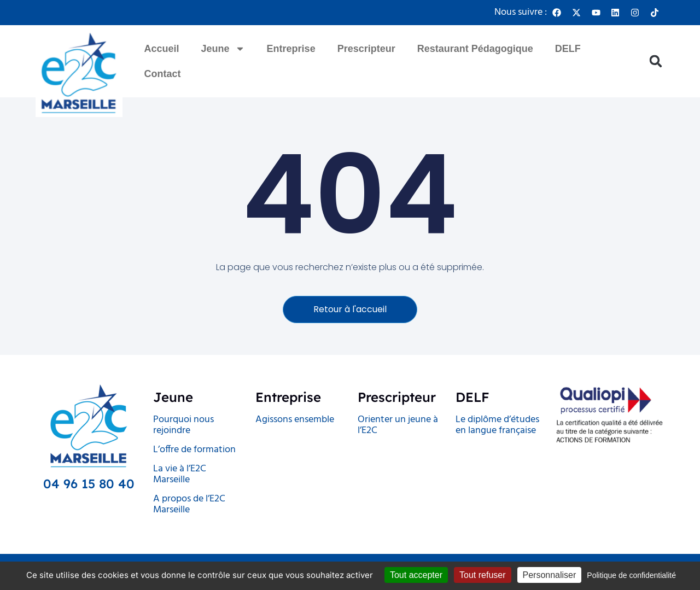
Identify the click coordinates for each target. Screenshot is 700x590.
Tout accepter (416, 575)
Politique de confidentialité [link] (631, 575)
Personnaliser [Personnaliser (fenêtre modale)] (550, 575)
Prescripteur (366, 49)
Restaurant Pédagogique (475, 49)
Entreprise (291, 49)
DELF (568, 49)
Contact (163, 74)
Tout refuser (482, 575)
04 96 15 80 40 (89, 484)
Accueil (162, 49)
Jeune (223, 49)
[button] (656, 62)
